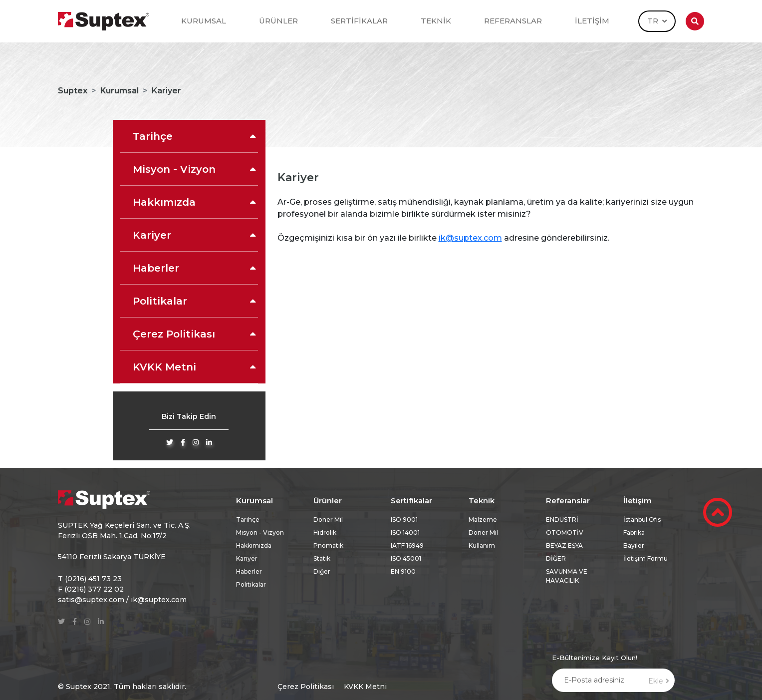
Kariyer (195, 235)
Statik (322, 558)
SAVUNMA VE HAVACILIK (567, 576)
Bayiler (634, 545)
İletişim (637, 501)
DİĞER (556, 558)
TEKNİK (436, 21)
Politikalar (195, 301)
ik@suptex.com (470, 238)
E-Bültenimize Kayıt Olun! (595, 658)
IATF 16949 (407, 545)
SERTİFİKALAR (359, 21)
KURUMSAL (204, 21)
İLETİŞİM (592, 21)
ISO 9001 (404, 520)
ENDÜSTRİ (562, 520)
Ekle (659, 681)
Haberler (195, 268)
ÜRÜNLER (278, 21)
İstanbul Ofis (642, 520)
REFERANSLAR (513, 21)
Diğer (322, 571)
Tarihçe (195, 136)
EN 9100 (403, 571)
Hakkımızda (195, 202)
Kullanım (482, 545)
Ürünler (328, 501)
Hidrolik (325, 532)
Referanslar (568, 501)
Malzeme (483, 520)
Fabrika (634, 532)
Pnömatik (328, 545)
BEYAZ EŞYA (564, 545)
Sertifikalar (411, 501)
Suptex (73, 91)
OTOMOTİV (565, 532)
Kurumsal (120, 91)
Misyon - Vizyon (195, 169)
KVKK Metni (195, 367)
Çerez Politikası (195, 334)
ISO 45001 (406, 558)
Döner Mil (328, 520)
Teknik (482, 501)
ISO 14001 (405, 532)
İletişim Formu (645, 558)
